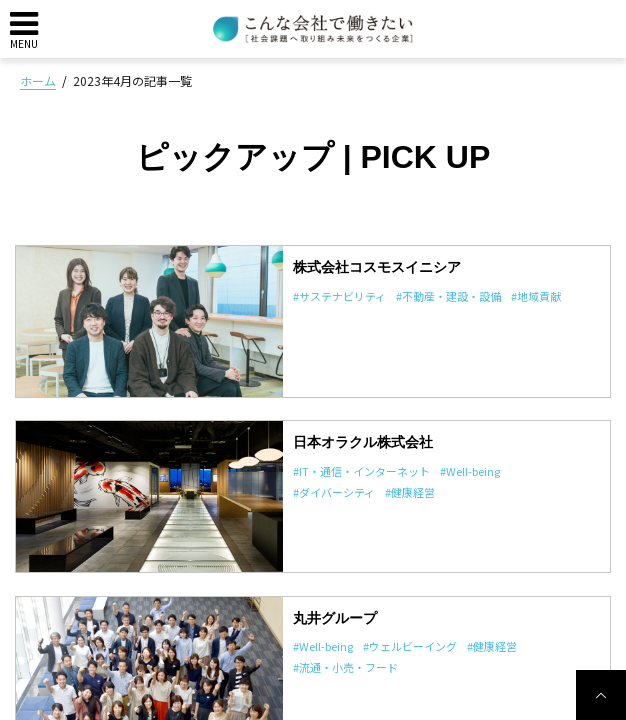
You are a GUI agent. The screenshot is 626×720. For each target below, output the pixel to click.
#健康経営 (410, 492)
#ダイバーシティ (334, 492)
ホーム (38, 80)
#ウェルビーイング (410, 646)
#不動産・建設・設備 (448, 296)
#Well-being (470, 471)
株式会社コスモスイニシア (377, 267)
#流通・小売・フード (345, 667)
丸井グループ (335, 618)
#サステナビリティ (339, 296)
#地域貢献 (536, 296)
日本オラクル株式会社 (363, 442)
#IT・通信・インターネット (361, 471)
